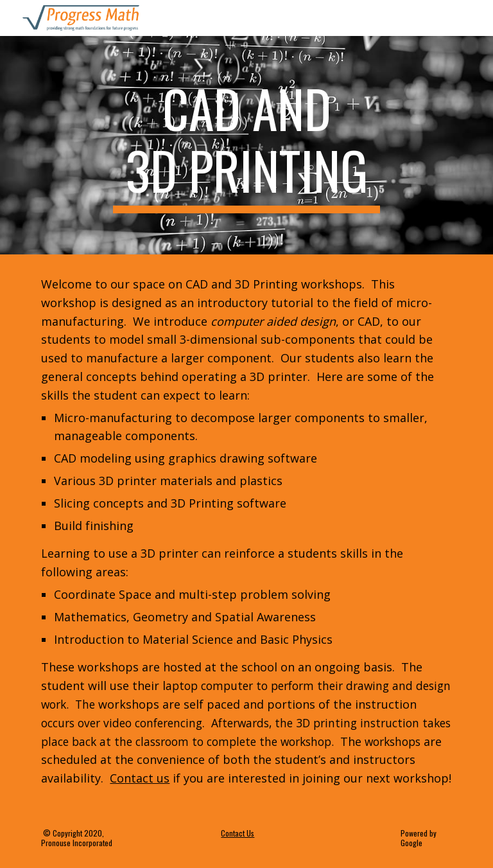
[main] (246, 145)
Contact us (140, 778)
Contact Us (238, 833)
